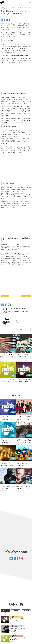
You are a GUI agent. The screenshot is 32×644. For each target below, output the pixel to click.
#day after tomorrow (15, 308)
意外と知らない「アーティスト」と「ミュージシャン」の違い (19, 639)
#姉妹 (26, 311)
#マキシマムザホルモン (7, 311)
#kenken (3, 310)
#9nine (3, 308)
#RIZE (19, 310)
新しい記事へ (26, 296)
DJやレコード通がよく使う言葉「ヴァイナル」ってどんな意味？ (20, 629)
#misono (8, 310)
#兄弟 (22, 311)
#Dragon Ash (25, 308)
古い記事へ (5, 296)
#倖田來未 (17, 311)
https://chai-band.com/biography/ (19, 55)
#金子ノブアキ (5, 313)
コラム (8, 17)
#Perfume (14, 310)
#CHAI (7, 308)
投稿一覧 (22, 329)
